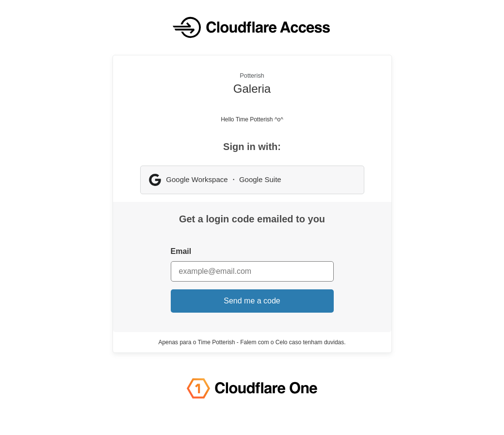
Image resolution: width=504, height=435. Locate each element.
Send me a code (252, 301)
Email (181, 251)
